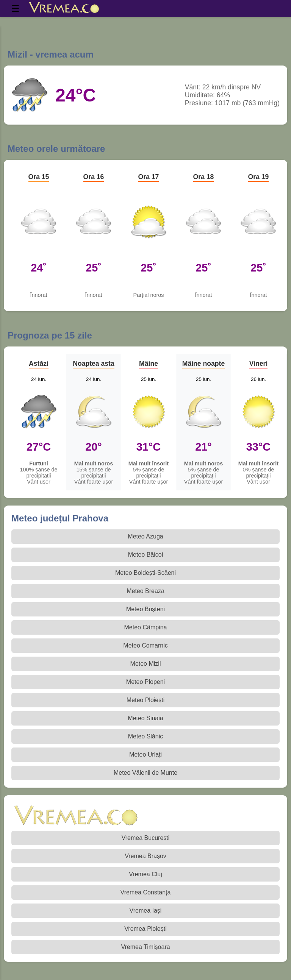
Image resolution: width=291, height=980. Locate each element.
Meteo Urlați (145, 755)
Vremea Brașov (145, 856)
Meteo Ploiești (146, 700)
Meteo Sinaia (145, 718)
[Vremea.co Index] (64, 9)
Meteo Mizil (146, 664)
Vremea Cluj (145, 874)
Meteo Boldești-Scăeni (145, 573)
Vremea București (146, 838)
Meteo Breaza (145, 591)
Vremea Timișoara (145, 947)
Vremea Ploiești (145, 929)
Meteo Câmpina (146, 627)
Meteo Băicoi (146, 555)
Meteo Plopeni (145, 682)
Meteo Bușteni (145, 609)
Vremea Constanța (146, 892)
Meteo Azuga (145, 536)
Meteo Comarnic (145, 645)
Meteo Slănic (146, 736)
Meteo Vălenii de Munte (145, 773)
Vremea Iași (146, 911)
